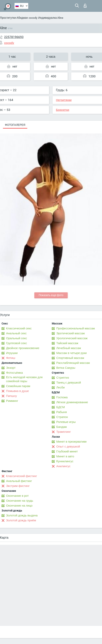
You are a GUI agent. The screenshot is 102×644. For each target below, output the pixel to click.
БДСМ (61, 407)
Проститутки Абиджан (14, 18)
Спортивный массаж (70, 358)
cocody (33, 18)
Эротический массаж (71, 333)
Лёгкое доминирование (72, 402)
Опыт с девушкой (68, 447)
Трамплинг (64, 432)
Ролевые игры (66, 422)
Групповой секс (16, 343)
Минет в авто (65, 456)
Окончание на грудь (20, 501)
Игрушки (12, 353)
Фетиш (11, 358)
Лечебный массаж (69, 348)
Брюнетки (62, 110)
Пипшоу (11, 396)
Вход (85, 6)
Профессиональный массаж (76, 328)
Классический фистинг (21, 476)
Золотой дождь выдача (22, 515)
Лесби (61, 387)
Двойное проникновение (23, 348)
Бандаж (62, 427)
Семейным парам (18, 386)
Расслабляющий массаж (73, 363)
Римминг (12, 401)
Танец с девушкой (69, 383)
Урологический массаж (72, 338)
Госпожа (62, 397)
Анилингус (63, 466)
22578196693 (14, 37)
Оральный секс (16, 338)
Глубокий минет (67, 451)
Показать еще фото (51, 295)
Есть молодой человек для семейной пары (24, 379)
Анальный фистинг (19, 481)
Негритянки (64, 100)
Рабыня (62, 412)
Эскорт (11, 368)
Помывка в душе (17, 391)
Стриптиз (63, 378)
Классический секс (19, 328)
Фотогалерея (15, 125)
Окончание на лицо (19, 506)
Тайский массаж (67, 343)
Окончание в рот (17, 496)
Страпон (62, 417)
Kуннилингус (65, 461)
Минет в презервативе (71, 442)
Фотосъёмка (14, 373)
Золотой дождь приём (21, 520)
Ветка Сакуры (66, 368)
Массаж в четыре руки (71, 353)
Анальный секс (16, 333)
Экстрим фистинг (18, 486)
